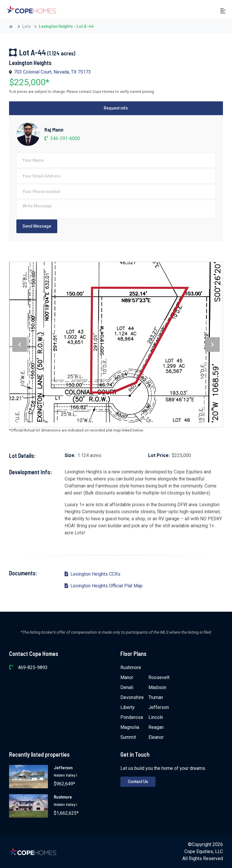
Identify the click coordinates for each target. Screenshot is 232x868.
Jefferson (159, 707)
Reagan (156, 727)
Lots (26, 26)
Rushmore (131, 667)
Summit (128, 737)
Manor (127, 677)
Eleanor (156, 737)
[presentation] (20, 345)
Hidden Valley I (65, 775)
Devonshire (132, 697)
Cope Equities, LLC (204, 851)
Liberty (128, 707)
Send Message (37, 226)
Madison (157, 687)
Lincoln (156, 717)
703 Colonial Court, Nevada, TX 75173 (52, 72)
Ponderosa (132, 717)
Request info (116, 108)
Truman (156, 697)
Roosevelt (159, 677)
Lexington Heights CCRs (92, 574)
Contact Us (138, 782)
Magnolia (130, 727)
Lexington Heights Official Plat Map (104, 586)
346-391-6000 (62, 138)
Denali (127, 687)
